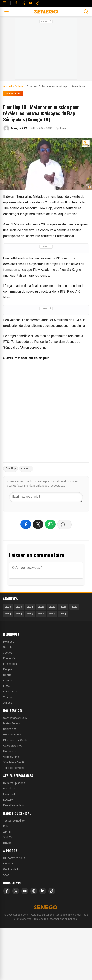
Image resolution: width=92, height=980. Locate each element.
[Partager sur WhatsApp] (50, 524)
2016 (41, 614)
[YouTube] (31, 3)
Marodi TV (9, 789)
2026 (8, 607)
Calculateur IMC (13, 746)
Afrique (8, 703)
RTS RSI (8, 843)
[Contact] (4, 3)
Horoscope (10, 751)
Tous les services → (15, 768)
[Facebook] (16, 3)
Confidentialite (12, 869)
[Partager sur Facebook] (26, 524)
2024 (30, 607)
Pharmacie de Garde (15, 740)
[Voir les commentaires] (64, 525)
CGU (6, 875)
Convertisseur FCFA (15, 718)
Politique (9, 642)
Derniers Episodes (14, 783)
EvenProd (9, 794)
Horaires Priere (12, 734)
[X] (16, 891)
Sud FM (8, 837)
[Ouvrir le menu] (7, 12)
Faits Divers (10, 692)
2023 (41, 607)
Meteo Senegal (12, 723)
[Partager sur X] (38, 524)
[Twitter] (24, 3)
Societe (8, 647)
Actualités (13, 94)
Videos (7, 697)
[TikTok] (52, 891)
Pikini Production (14, 805)
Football (8, 680)
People (8, 669)
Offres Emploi (11, 757)
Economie (9, 658)
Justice (8, 653)
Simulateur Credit (14, 762)
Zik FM (7, 832)
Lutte (6, 686)
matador (26, 468)
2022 (52, 607)
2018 (19, 614)
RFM (6, 826)
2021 (63, 607)
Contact (8, 864)
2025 (19, 607)
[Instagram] (34, 891)
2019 (8, 614)
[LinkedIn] (43, 891)
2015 (52, 614)
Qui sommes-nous (14, 858)
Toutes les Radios (14, 821)
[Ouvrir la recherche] (86, 12)
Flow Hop (11, 468)
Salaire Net (10, 729)
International (11, 664)
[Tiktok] (38, 3)
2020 (74, 607)
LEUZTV (8, 800)
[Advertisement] (46, 50)
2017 (30, 614)
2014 (63, 614)
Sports (7, 675)
